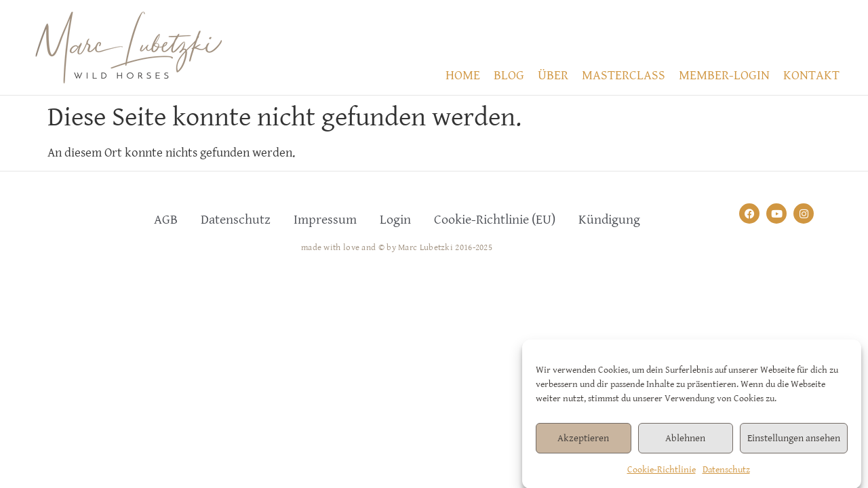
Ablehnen (685, 442)
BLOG (509, 76)
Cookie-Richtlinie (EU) (495, 220)
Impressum (325, 220)
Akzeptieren (583, 442)
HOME (463, 76)
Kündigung (609, 220)
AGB (166, 220)
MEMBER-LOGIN (724, 76)
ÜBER (553, 76)
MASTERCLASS (624, 76)
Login (395, 220)
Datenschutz (726, 474)
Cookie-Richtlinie (662, 474)
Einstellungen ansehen (794, 442)
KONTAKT (811, 76)
